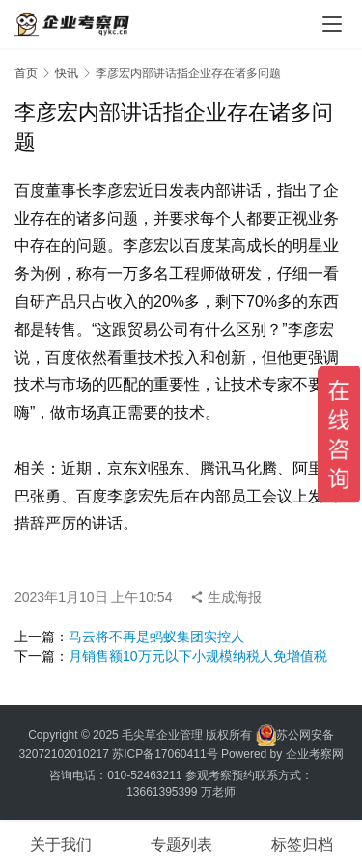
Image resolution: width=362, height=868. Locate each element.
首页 (26, 73)
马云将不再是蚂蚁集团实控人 (156, 637)
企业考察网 (315, 754)
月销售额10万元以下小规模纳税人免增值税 (198, 656)
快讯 (67, 73)
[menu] (332, 24)
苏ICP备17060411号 (165, 754)
